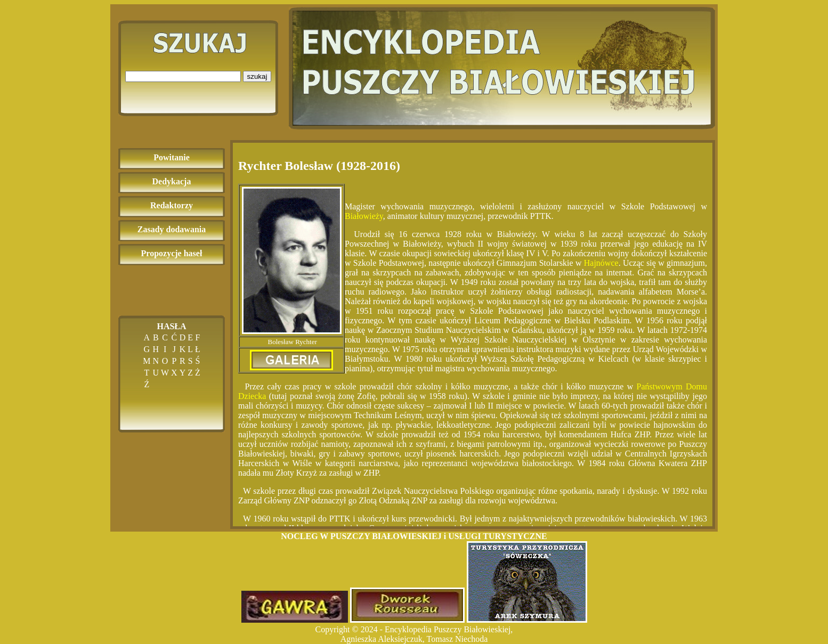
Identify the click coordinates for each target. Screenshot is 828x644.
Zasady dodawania (172, 229)
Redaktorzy (172, 205)
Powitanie (172, 157)
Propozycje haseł (172, 253)
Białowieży (364, 216)
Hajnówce (601, 263)
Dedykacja (172, 181)
